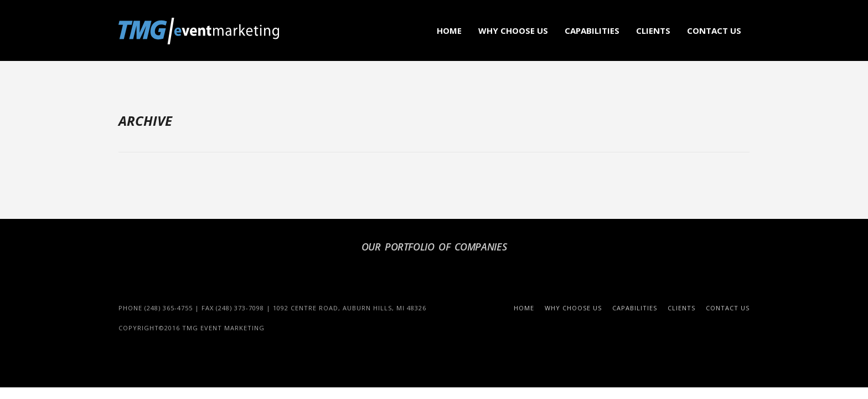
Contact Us (714, 30)
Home (449, 30)
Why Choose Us (513, 30)
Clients (653, 30)
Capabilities (592, 30)
